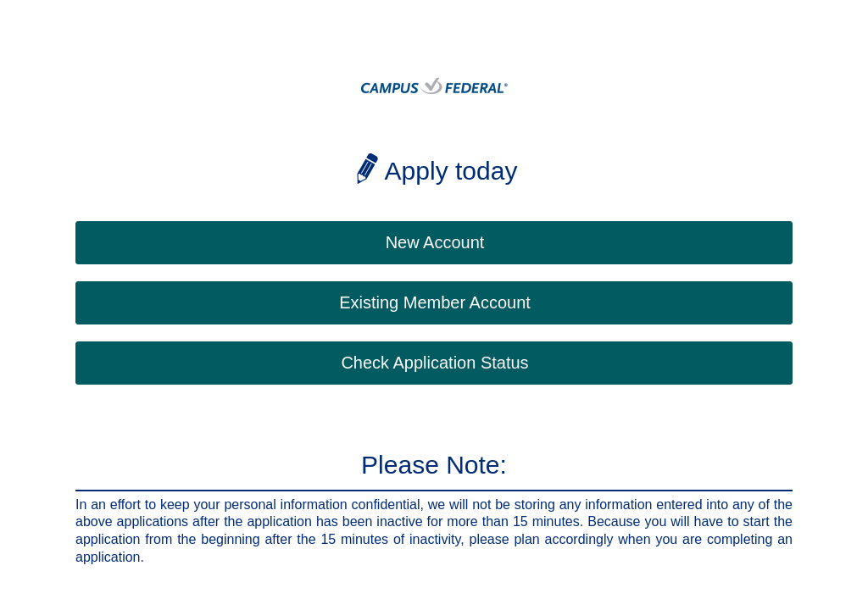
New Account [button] (435, 242)
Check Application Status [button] (434, 363)
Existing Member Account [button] (435, 302)
